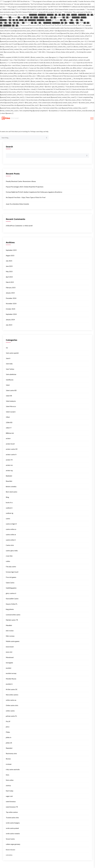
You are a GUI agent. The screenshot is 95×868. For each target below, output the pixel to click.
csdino (8, 561)
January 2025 (10, 293)
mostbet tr (9, 684)
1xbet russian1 (11, 412)
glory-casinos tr (11, 593)
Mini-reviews (10, 636)
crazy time (9, 556)
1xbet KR (9, 396)
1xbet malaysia (11, 401)
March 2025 (10, 282)
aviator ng (9, 470)
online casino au (11, 700)
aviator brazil (10, 444)
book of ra (9, 502)
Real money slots (11, 753)
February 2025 (11, 288)
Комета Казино (10, 850)
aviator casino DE (12, 449)
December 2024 (11, 298)
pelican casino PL (11, 716)
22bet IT (9, 428)
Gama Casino (10, 583)
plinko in (9, 737)
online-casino (10, 711)
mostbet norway (11, 673)
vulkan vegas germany (13, 844)
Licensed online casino (13, 615)
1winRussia (10, 380)
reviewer (9, 764)
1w (7, 348)
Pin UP (8, 721)
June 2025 (9, 266)
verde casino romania (13, 834)
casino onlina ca (11, 529)
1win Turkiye (10, 369)
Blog (7, 497)
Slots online (10, 780)
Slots (8, 775)
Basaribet (9, 481)
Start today (10, 791)
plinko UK (9, 743)
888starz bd (10, 433)
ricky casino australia (13, 769)
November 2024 (11, 304)
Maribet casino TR (12, 620)
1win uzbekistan (11, 374)
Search (9, 147)
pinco (8, 727)
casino (8, 519)
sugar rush (9, 796)
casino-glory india (12, 551)
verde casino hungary (13, 823)
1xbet (8, 385)
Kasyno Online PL (12, 604)
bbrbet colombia (11, 487)
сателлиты (9, 855)
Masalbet (9, 625)
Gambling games (11, 588)
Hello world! (29, 226)
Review (8, 759)
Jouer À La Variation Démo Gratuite (17, 204)
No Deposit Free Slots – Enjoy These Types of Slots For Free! (26, 197)
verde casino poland (12, 828)
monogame (9, 663)
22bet (8, 417)
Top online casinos (12, 812)
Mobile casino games (13, 641)
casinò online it (11, 540)
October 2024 (10, 309)
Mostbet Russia (11, 679)
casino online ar (11, 535)
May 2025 (9, 271)
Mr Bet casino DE (12, 689)
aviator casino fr (11, 454)
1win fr (8, 358)
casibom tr (9, 508)
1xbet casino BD (11, 390)
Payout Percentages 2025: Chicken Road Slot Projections (25, 187)
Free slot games (11, 577)
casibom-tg (10, 513)
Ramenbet (9, 748)
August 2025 (10, 256)
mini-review (10, 631)
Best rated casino (12, 492)
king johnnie (10, 609)
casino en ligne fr (11, 524)
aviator (8, 438)
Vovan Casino (10, 839)
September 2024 (11, 314)
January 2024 (10, 320)
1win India (9, 364)
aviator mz (9, 465)
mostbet (9, 668)
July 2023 (9, 325)
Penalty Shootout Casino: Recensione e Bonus (21, 181)
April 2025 (9, 277)
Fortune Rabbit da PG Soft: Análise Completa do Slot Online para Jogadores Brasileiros (34, 192)
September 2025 (11, 250)
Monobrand (10, 657)
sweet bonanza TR (12, 807)
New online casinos (12, 695)
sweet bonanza (11, 801)
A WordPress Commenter (14, 226)
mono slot (9, 652)
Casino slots (10, 545)
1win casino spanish (12, 353)
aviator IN (9, 460)
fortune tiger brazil (12, 572)
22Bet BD (9, 422)
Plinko (8, 732)
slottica (8, 786)
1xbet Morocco (11, 406)
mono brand (10, 647)
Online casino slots (12, 705)
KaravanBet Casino (12, 599)
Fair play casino (11, 567)
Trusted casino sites (12, 818)
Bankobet (9, 476)
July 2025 (9, 261)
